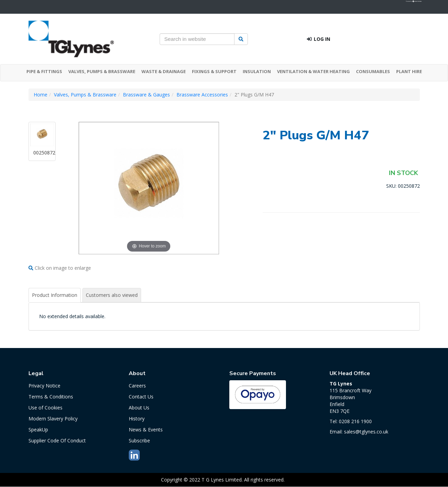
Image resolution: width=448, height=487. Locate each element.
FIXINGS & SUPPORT (214, 71)
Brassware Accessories (202, 95)
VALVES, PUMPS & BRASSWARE (102, 71)
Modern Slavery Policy (53, 419)
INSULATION (257, 71)
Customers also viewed (112, 295)
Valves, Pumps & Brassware (85, 95)
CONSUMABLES (373, 71)
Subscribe (139, 440)
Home (41, 95)
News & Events (146, 430)
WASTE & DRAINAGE (164, 71)
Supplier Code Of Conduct (57, 440)
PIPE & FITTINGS (44, 71)
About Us (139, 408)
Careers (137, 386)
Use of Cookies (45, 408)
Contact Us (141, 397)
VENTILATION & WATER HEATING (313, 71)
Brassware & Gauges (146, 95)
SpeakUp (38, 430)
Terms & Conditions (51, 397)
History (137, 419)
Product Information (55, 295)
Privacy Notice (44, 386)
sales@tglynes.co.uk (366, 432)
